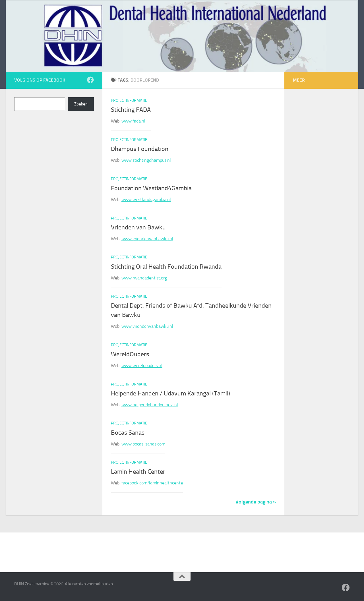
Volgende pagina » (256, 502)
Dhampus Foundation (140, 149)
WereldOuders (130, 354)
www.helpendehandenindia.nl (150, 405)
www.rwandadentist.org (144, 278)
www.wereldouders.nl (142, 365)
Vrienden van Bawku (138, 227)
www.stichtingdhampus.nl (146, 160)
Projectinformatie (129, 100)
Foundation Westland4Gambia (151, 188)
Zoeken (81, 104)
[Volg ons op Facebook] (90, 80)
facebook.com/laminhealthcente (152, 483)
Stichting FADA (131, 110)
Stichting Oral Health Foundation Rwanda (166, 267)
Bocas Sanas (128, 433)
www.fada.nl (133, 121)
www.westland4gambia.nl (146, 199)
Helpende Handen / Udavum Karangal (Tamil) (170, 393)
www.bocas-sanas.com (143, 444)
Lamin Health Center (138, 472)
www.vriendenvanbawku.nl (147, 239)
